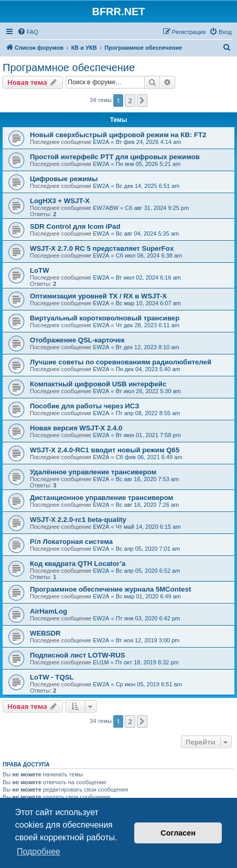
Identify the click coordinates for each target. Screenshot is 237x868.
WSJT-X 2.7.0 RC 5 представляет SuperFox (102, 248)
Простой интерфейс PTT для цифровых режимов (115, 157)
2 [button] (130, 101)
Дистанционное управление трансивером (101, 498)
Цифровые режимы (64, 179)
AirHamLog (49, 611)
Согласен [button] (178, 833)
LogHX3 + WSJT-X (60, 201)
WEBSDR (45, 633)
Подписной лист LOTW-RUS (78, 655)
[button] (142, 101)
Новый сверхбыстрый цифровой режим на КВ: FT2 (118, 135)
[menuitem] (28, 32)
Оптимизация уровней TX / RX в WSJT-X (98, 296)
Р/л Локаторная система (71, 542)
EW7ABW (106, 208)
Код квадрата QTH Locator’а (78, 564)
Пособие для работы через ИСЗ (84, 406)
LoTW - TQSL (52, 677)
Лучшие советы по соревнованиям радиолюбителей (121, 362)
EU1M (101, 662)
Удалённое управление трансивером (93, 472)
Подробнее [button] (39, 852)
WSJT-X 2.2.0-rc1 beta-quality (78, 520)
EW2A (101, 142)
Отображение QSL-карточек (77, 340)
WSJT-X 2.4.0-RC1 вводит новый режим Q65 (105, 450)
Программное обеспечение (69, 68)
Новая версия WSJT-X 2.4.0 (76, 428)
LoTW (40, 270)
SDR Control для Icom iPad (75, 226)
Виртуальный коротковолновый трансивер (105, 318)
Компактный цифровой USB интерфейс (98, 384)
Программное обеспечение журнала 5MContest (110, 589)
